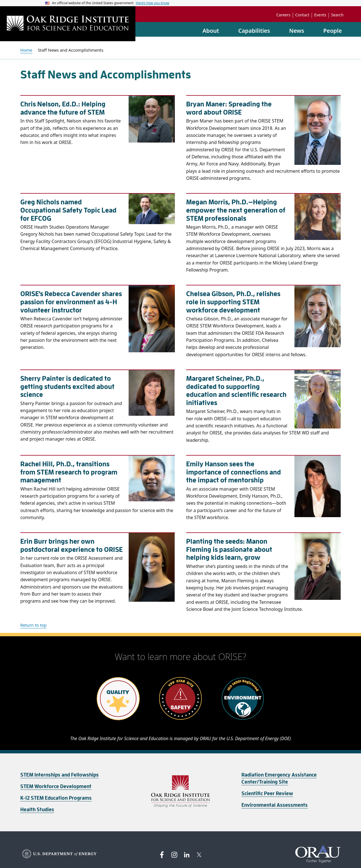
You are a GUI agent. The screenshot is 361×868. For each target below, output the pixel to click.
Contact (302, 15)
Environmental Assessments (275, 805)
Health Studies (37, 810)
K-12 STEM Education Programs (56, 798)
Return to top (33, 625)
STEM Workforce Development (56, 786)
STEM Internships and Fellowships (60, 775)
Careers (283, 15)
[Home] (68, 24)
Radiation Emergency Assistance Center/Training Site (279, 778)
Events (320, 15)
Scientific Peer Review (267, 793)
